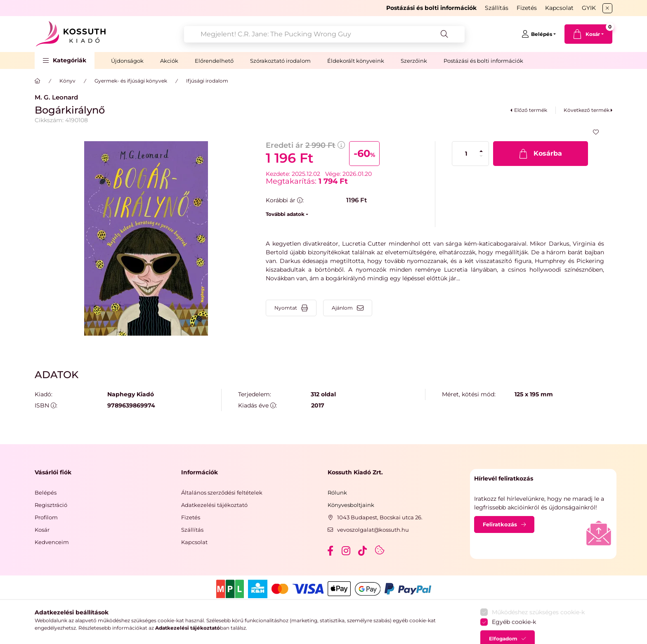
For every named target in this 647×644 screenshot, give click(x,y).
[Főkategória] (38, 81)
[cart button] (588, 34)
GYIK (589, 8)
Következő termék (587, 110)
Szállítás (497, 8)
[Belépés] (539, 34)
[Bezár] (607, 8)
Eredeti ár (305, 145)
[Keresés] (444, 34)
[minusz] (481, 156)
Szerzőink (414, 61)
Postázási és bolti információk (483, 61)
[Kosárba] (541, 154)
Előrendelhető (214, 61)
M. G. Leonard (56, 97)
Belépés (46, 492)
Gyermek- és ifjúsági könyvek (131, 81)
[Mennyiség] (466, 154)
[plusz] (481, 151)
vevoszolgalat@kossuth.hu (373, 530)
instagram (347, 551)
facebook (330, 551)
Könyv (67, 81)
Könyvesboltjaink (351, 505)
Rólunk (337, 492)
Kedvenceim (52, 542)
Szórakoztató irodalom (280, 61)
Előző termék (531, 110)
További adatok (285, 214)
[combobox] (324, 34)
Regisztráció (51, 505)
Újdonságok (127, 61)
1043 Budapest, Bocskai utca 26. (380, 517)
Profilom (46, 517)
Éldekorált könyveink (356, 61)
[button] (65, 60)
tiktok (363, 551)
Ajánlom (342, 308)
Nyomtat (286, 308)
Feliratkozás (500, 524)
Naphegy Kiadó (131, 394)
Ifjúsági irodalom (207, 81)
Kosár (42, 530)
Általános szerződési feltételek (222, 492)
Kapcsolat (559, 8)
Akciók (169, 61)
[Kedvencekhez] (596, 132)
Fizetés (527, 8)
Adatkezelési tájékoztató (214, 505)
